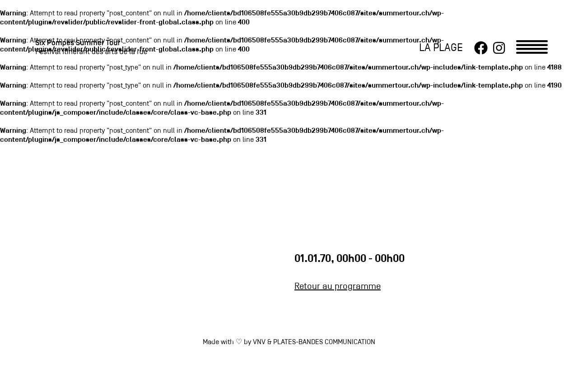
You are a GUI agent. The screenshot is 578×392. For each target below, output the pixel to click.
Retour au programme (338, 287)
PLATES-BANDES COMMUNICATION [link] (324, 342)
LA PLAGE (441, 48)
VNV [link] (259, 342)
